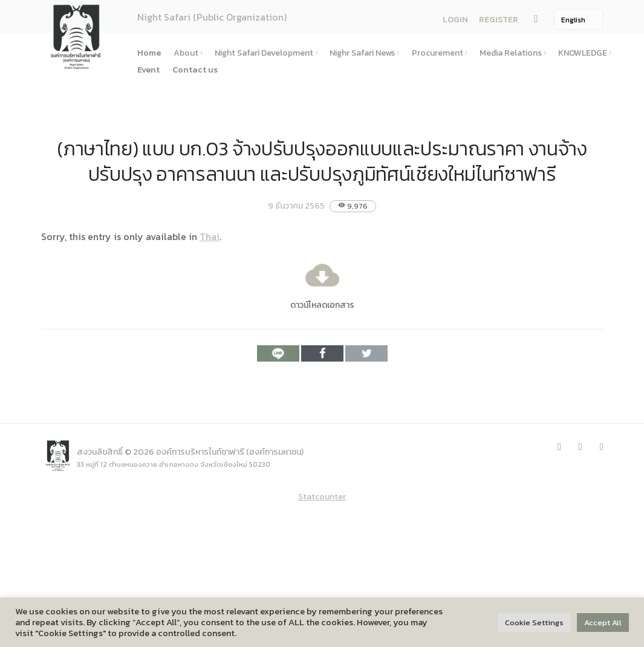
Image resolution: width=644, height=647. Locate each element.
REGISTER (499, 20)
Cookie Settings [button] (534, 623)
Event (148, 70)
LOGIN (455, 20)
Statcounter (322, 497)
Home (149, 53)
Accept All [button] (603, 623)
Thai (210, 236)
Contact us (195, 70)
